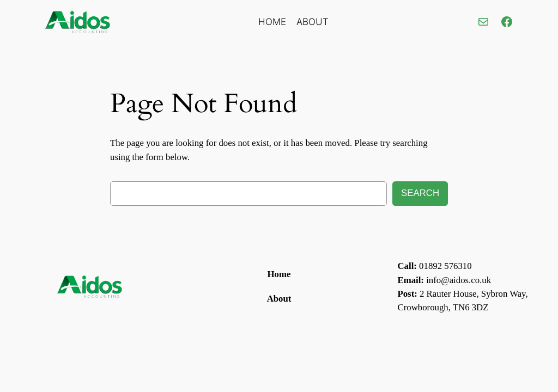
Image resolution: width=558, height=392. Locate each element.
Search (420, 193)
